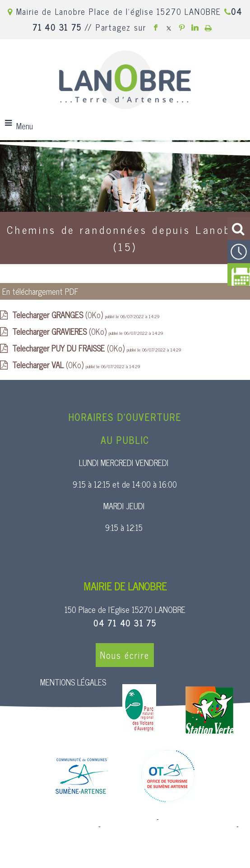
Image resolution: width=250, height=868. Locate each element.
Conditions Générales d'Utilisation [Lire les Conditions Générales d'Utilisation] (125, 834)
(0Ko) (59, 315)
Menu (25, 126)
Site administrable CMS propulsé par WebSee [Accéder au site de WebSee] (169, 827)
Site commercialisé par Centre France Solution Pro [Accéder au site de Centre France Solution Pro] (82, 819)
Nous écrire (125, 655)
